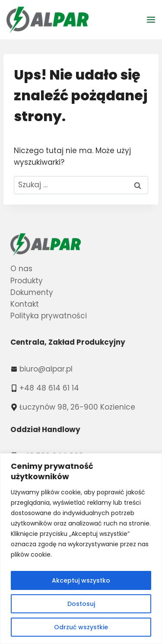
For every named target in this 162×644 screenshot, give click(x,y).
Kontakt (25, 304)
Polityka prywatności (49, 316)
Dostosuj (81, 604)
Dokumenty (32, 292)
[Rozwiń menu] (152, 19)
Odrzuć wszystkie (81, 627)
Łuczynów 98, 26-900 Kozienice (77, 407)
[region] (81, 549)
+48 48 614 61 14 (49, 388)
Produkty (27, 281)
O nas (21, 269)
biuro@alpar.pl (46, 369)
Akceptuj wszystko (81, 580)
